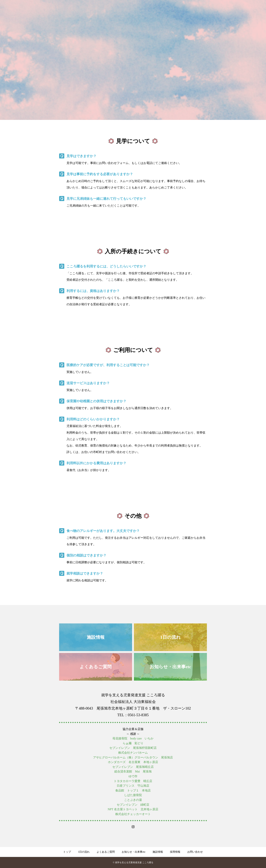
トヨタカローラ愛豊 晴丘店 (133, 781)
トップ (67, 852)
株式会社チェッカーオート (133, 814)
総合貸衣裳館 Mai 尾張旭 (133, 771)
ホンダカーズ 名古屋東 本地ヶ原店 (133, 762)
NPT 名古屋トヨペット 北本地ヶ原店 (133, 809)
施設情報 (158, 852)
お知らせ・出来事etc (134, 852)
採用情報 (175, 852)
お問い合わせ (195, 852)
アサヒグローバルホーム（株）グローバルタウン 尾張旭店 (133, 757)
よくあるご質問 (106, 852)
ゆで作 (133, 776)
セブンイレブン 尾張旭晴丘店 (133, 767)
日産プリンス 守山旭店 (133, 786)
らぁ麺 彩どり (133, 743)
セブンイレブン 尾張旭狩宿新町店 (133, 748)
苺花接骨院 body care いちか (133, 738)
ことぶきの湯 (133, 800)
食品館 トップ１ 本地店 (133, 790)
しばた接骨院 (133, 795)
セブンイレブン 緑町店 (133, 805)
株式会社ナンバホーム (133, 753)
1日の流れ (84, 852)
